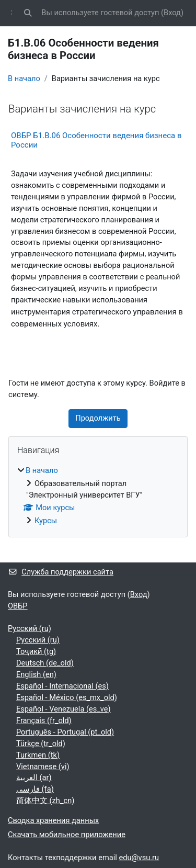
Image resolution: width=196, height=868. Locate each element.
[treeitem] (98, 496)
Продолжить (98, 418)
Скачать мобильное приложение (67, 835)
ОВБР (18, 606)
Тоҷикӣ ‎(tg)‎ (36, 651)
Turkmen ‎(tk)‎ (38, 755)
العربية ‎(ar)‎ (34, 777)
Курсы (46, 521)
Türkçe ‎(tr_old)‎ (41, 743)
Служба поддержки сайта (61, 572)
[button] (28, 13)
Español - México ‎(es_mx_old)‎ (67, 697)
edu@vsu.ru (139, 858)
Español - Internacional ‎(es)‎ (62, 686)
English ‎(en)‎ (36, 674)
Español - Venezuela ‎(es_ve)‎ (64, 709)
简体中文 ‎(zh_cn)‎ (45, 801)
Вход (172, 13)
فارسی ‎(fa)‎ (35, 789)
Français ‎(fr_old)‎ (44, 720)
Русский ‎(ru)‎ (30, 628)
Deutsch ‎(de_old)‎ (45, 663)
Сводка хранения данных (53, 820)
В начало (24, 78)
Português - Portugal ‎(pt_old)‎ (65, 732)
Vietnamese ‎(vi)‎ (43, 766)
